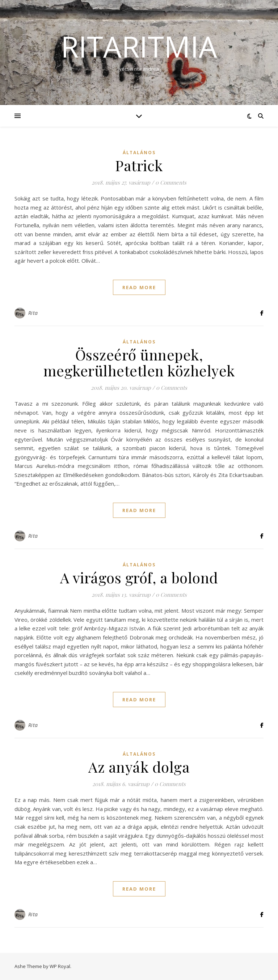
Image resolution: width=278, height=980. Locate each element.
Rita (33, 313)
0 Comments (171, 182)
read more (139, 287)
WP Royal (60, 966)
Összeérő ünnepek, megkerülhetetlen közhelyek (139, 362)
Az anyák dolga (139, 767)
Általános (139, 153)
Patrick (139, 165)
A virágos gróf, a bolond (139, 577)
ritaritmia (139, 46)
